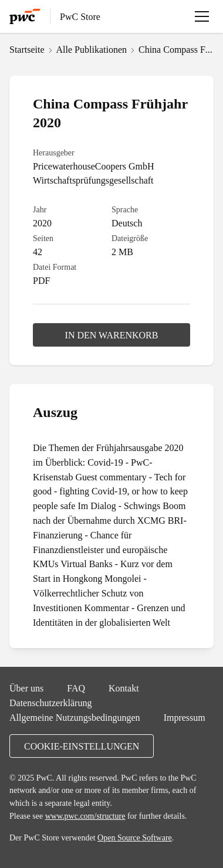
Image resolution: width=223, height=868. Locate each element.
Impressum (185, 717)
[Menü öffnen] (202, 16)
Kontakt (124, 688)
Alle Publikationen (92, 49)
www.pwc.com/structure (85, 816)
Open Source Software (135, 838)
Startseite (27, 49)
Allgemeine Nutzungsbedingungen (75, 717)
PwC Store (80, 16)
